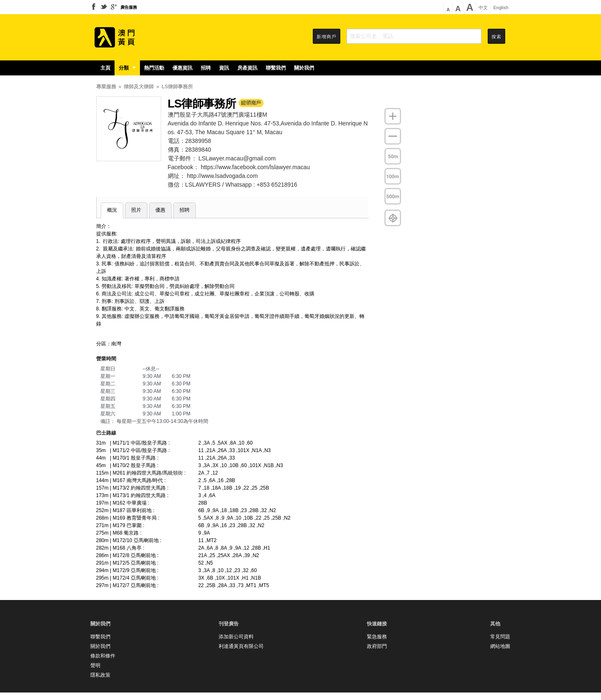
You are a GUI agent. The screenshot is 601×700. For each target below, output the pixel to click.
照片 (136, 210)
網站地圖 (500, 646)
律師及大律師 (139, 87)
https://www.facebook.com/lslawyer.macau (255, 167)
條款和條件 (103, 656)
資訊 (224, 68)
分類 (127, 68)
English (501, 8)
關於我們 (304, 68)
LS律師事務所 (177, 87)
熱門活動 (154, 68)
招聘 (206, 68)
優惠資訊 (182, 68)
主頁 (105, 68)
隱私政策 (100, 675)
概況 (112, 210)
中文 (483, 8)
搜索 (496, 37)
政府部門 (377, 646)
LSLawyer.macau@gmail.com (237, 158)
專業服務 (106, 87)
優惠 (160, 210)
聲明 (95, 665)
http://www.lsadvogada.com (222, 176)
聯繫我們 (276, 68)
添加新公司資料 (236, 637)
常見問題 (500, 637)
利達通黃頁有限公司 (241, 646)
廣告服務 (129, 7)
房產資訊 (247, 68)
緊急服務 (377, 637)
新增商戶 (327, 37)
